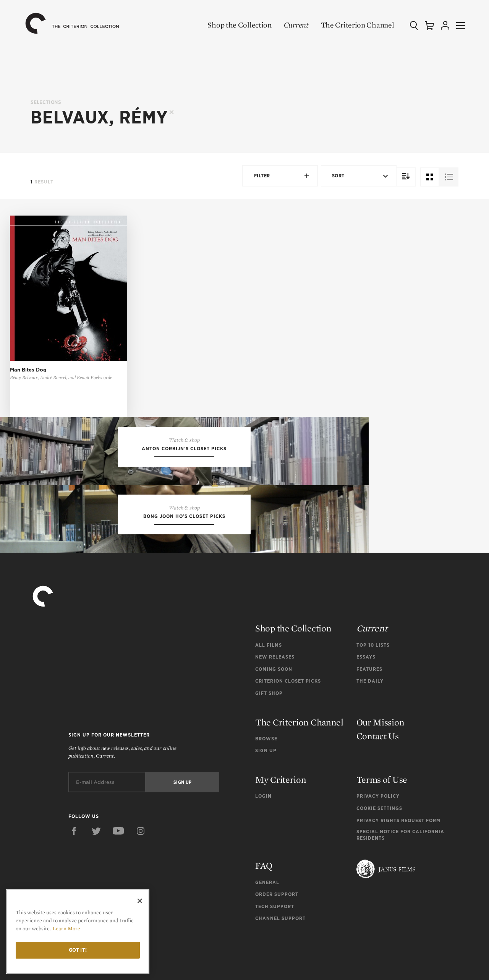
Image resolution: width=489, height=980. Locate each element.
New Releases (275, 624)
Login (263, 763)
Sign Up (266, 718)
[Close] (140, 901)
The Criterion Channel (348, 25)
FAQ (264, 833)
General (267, 849)
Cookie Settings (379, 775)
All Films (269, 612)
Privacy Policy (378, 763)
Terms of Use (382, 747)
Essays (366, 624)
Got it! (78, 950)
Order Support (277, 861)
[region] (78, 932)
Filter (278, 176)
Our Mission (381, 689)
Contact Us (378, 703)
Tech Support (275, 874)
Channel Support (280, 885)
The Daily (370, 648)
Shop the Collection (231, 25)
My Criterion (281, 747)
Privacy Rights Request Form (398, 788)
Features (369, 636)
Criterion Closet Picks (288, 648)
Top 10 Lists (373, 612)
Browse (266, 706)
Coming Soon (274, 636)
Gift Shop (269, 660)
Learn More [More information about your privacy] (66, 928)
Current (287, 25)
